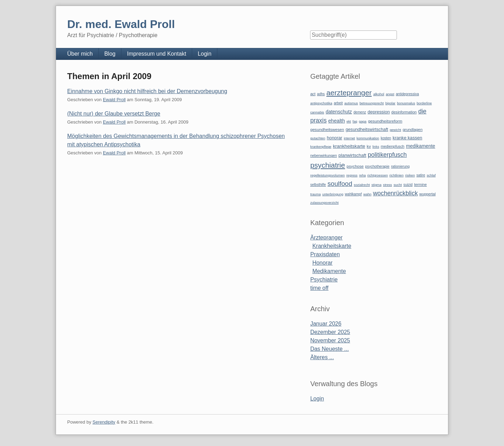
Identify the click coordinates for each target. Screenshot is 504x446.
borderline (424, 103)
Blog (110, 54)
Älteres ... (322, 357)
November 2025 (330, 340)
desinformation (404, 112)
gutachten (318, 138)
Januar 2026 (326, 324)
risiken (410, 175)
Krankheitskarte (332, 246)
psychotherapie (377, 166)
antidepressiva (407, 94)
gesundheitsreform (385, 121)
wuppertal (427, 194)
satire (421, 175)
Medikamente (329, 271)
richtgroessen (378, 175)
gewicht (395, 130)
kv (369, 146)
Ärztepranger (326, 238)
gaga (363, 121)
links (376, 147)
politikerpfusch (387, 155)
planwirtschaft (352, 155)
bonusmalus (406, 103)
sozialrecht (362, 185)
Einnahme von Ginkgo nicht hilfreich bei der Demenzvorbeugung (147, 91)
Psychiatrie (324, 280)
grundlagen (412, 130)
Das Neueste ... (329, 349)
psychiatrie (327, 165)
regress (352, 175)
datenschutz (339, 112)
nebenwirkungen (323, 156)
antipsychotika (321, 103)
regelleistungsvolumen (327, 175)
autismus (351, 103)
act (313, 94)
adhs (321, 94)
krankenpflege (321, 147)
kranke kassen (408, 138)
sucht (398, 185)
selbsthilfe (318, 185)
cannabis (317, 112)
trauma (315, 194)
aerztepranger (349, 93)
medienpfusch (393, 146)
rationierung (400, 166)
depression (379, 112)
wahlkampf (353, 194)
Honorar (322, 263)
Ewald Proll (114, 100)
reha (362, 175)
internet (349, 138)
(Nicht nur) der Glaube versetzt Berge (114, 114)
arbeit (338, 103)
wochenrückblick (395, 193)
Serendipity (104, 422)
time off (319, 288)
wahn (367, 194)
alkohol (379, 94)
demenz (360, 112)
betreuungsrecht (372, 103)
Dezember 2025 (330, 332)
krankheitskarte (349, 146)
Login (205, 54)
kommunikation (368, 138)
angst (390, 94)
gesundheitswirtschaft (367, 130)
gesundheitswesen (327, 129)
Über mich (80, 54)
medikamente (421, 146)
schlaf (431, 175)
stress (387, 185)
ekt (349, 121)
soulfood (340, 184)
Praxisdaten (325, 254)
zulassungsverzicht (324, 203)
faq (355, 121)
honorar (335, 138)
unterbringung (333, 194)
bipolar (390, 103)
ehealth (337, 121)
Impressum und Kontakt (157, 54)
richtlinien (397, 175)
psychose (355, 166)
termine (420, 184)
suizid (408, 185)
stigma (376, 185)
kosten (386, 138)
